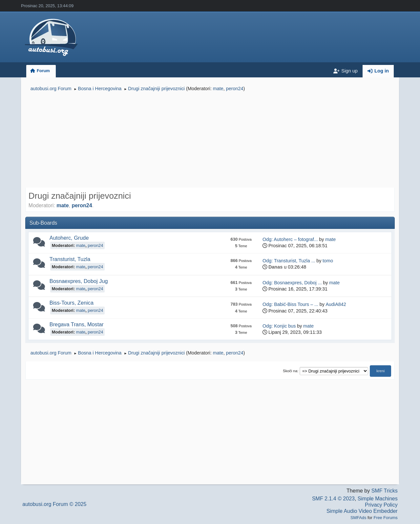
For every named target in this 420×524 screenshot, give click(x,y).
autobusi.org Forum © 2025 (54, 504)
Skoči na (290, 371)
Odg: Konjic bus (279, 326)
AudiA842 (336, 304)
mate (218, 89)
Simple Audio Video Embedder (362, 511)
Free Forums (385, 518)
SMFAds (358, 518)
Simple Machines (378, 499)
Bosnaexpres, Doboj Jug (79, 281)
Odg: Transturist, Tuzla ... (289, 261)
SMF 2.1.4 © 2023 (333, 499)
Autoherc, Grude (69, 238)
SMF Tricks (385, 491)
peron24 (235, 89)
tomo (328, 261)
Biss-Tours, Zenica (72, 303)
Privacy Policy (381, 505)
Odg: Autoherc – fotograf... (290, 239)
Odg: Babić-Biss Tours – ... (290, 304)
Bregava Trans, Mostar (77, 324)
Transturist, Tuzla (70, 259)
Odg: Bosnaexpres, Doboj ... (292, 283)
